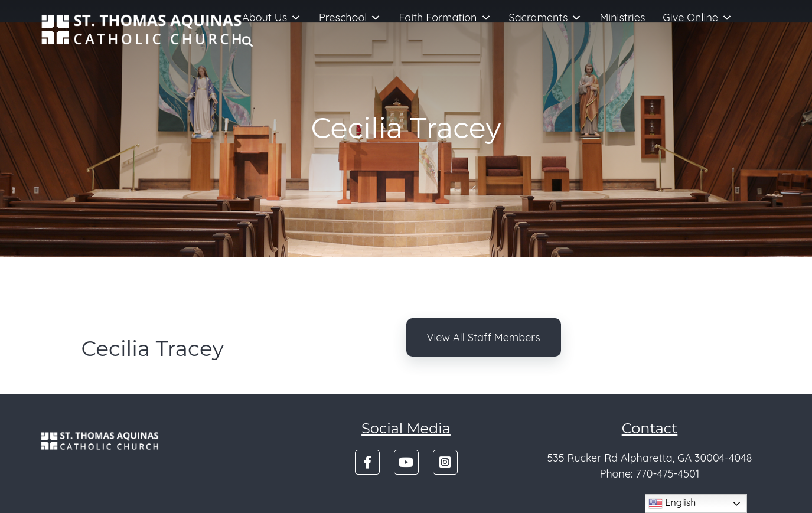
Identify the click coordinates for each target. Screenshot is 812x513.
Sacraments (546, 18)
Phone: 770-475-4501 (650, 474)
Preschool (350, 18)
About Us (272, 18)
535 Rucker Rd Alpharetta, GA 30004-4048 (649, 458)
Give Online (697, 18)
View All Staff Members (484, 337)
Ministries (622, 17)
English (672, 504)
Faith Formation (445, 18)
